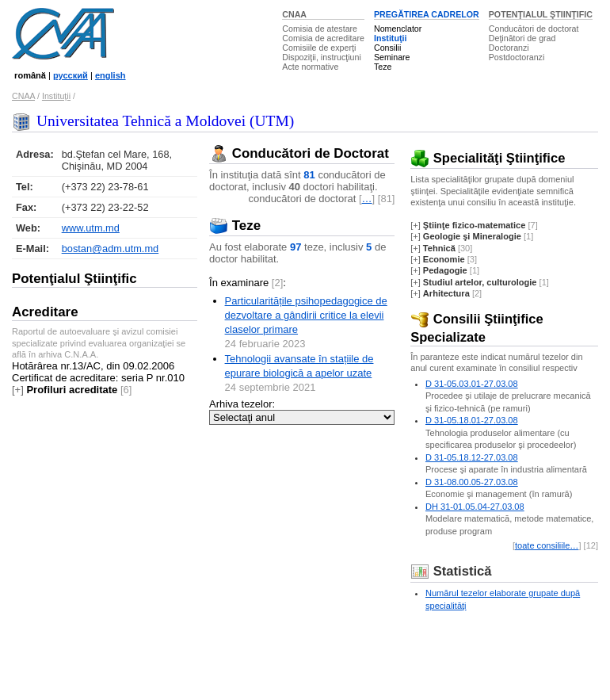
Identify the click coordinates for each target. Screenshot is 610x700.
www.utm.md (91, 228)
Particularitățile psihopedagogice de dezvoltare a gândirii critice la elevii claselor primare (306, 315)
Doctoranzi (509, 48)
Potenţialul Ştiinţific (74, 279)
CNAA (294, 14)
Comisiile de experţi (319, 48)
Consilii (387, 48)
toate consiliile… (547, 545)
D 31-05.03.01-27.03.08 (472, 384)
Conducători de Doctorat (299, 153)
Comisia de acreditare (323, 38)
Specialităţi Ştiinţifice (488, 158)
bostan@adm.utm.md (111, 249)
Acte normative (310, 67)
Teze (383, 67)
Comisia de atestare (320, 29)
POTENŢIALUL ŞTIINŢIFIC (541, 14)
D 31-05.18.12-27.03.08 (472, 457)
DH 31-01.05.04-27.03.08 (475, 507)
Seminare (392, 57)
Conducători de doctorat (534, 29)
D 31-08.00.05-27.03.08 (472, 482)
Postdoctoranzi (517, 57)
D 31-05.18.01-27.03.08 (472, 420)
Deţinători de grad (522, 38)
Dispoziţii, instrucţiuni (322, 57)
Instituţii (390, 38)
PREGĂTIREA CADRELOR (427, 14)
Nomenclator (398, 29)
